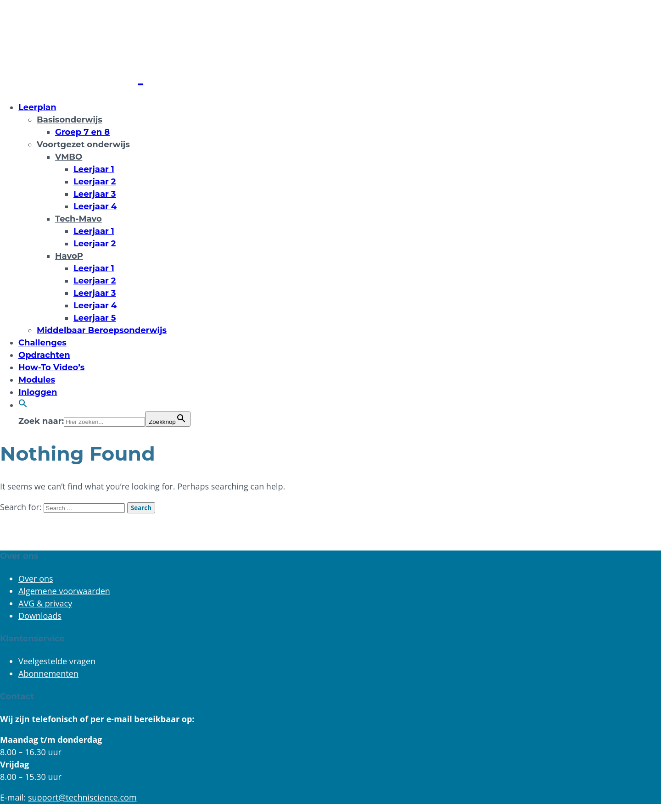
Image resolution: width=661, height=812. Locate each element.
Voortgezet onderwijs (83, 145)
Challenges (42, 343)
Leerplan (37, 107)
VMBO (69, 157)
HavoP (69, 256)
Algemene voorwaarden (64, 591)
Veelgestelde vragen (57, 661)
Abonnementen (48, 673)
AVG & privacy (45, 603)
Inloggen (38, 392)
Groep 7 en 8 (82, 132)
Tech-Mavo (78, 219)
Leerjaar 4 (95, 206)
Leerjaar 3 (95, 194)
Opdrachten (44, 355)
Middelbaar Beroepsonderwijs (102, 330)
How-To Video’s (51, 367)
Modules (37, 380)
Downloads (40, 616)
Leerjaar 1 (94, 169)
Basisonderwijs (70, 120)
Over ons (36, 578)
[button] (23, 405)
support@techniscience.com (82, 797)
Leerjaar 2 (95, 182)
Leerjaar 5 (95, 318)
